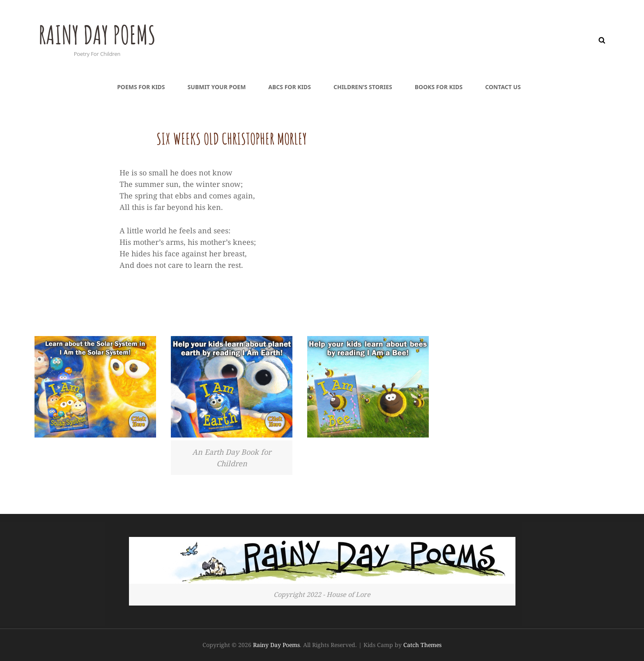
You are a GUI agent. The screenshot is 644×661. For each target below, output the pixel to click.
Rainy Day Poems (105, 33)
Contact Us (503, 87)
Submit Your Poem (217, 87)
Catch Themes (422, 645)
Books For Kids (439, 87)
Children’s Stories (363, 87)
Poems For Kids (141, 87)
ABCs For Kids (290, 87)
